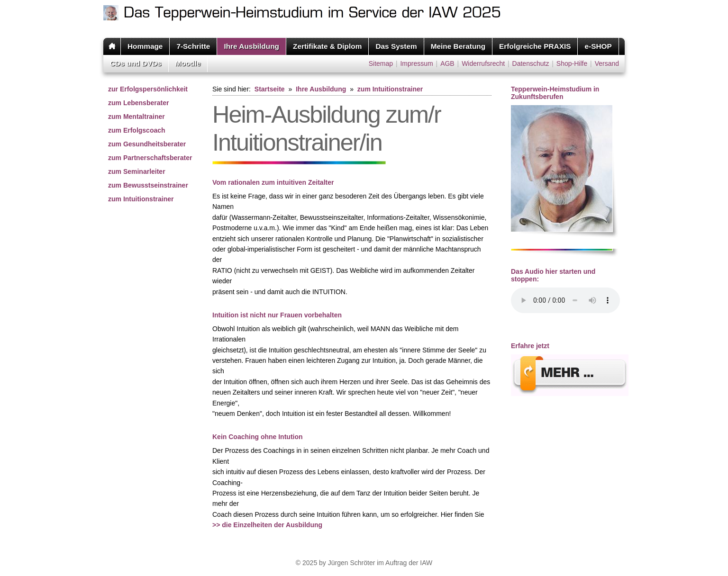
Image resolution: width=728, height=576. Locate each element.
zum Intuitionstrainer (141, 199)
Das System (396, 46)
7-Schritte (193, 46)
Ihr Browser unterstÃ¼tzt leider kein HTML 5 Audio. (565, 300)
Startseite (270, 89)
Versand (607, 63)
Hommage (145, 46)
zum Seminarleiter (137, 171)
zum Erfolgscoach (137, 130)
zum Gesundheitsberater (147, 144)
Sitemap (381, 63)
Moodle (188, 63)
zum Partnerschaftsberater (150, 158)
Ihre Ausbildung (251, 46)
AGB (447, 63)
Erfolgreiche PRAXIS (535, 46)
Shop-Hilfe (572, 63)
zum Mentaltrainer (136, 117)
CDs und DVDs (136, 63)
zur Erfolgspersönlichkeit (148, 89)
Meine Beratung (458, 46)
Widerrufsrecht (483, 63)
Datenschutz (531, 63)
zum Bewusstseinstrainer (148, 185)
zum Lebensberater (138, 103)
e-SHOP (598, 46)
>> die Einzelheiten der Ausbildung (267, 525)
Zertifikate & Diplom (327, 46)
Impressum (416, 63)
